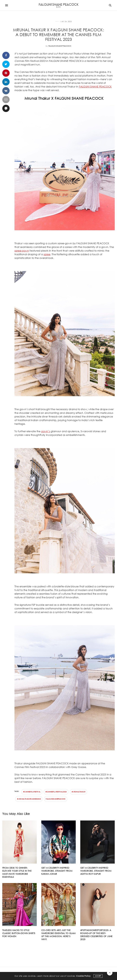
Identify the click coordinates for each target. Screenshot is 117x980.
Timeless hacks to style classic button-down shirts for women (19, 933)
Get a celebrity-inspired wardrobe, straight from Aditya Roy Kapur (96, 871)
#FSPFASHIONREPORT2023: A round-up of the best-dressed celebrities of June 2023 (96, 935)
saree (47, 254)
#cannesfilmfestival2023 (56, 792)
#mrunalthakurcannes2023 (29, 799)
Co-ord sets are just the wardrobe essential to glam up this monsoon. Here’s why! (58, 935)
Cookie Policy (83, 978)
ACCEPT (98, 978)
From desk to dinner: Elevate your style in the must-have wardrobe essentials (17, 872)
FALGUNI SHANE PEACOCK (95, 87)
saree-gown (22, 251)
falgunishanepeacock (56, 799)
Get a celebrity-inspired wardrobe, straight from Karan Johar (57, 871)
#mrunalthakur (78, 792)
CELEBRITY (50, 22)
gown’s (46, 431)
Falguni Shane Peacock (60, 46)
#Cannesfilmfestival (32, 792)
